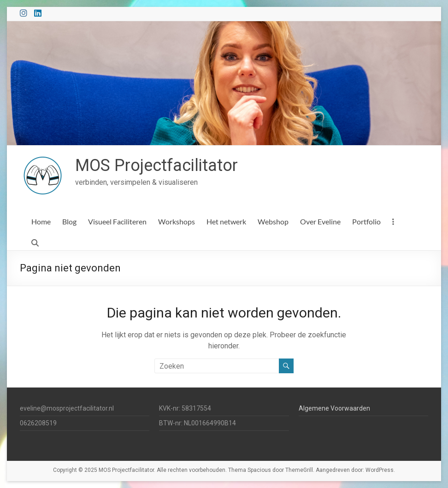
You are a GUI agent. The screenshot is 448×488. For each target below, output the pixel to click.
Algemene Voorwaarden (334, 408)
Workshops (177, 221)
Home (41, 221)
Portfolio (366, 221)
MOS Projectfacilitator (156, 165)
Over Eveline (320, 221)
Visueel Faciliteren (117, 221)
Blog (69, 221)
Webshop (273, 221)
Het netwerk (226, 221)
